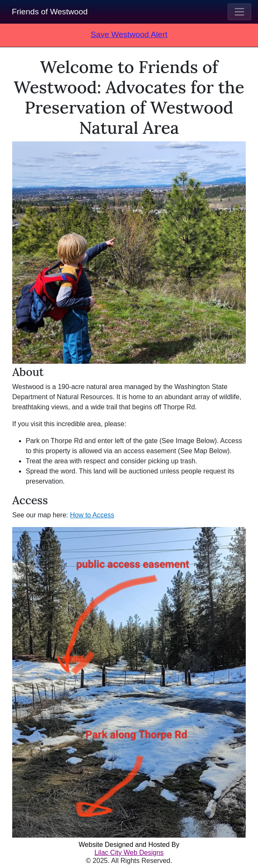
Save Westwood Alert (129, 34)
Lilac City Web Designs (129, 853)
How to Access (92, 515)
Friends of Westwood (50, 12)
